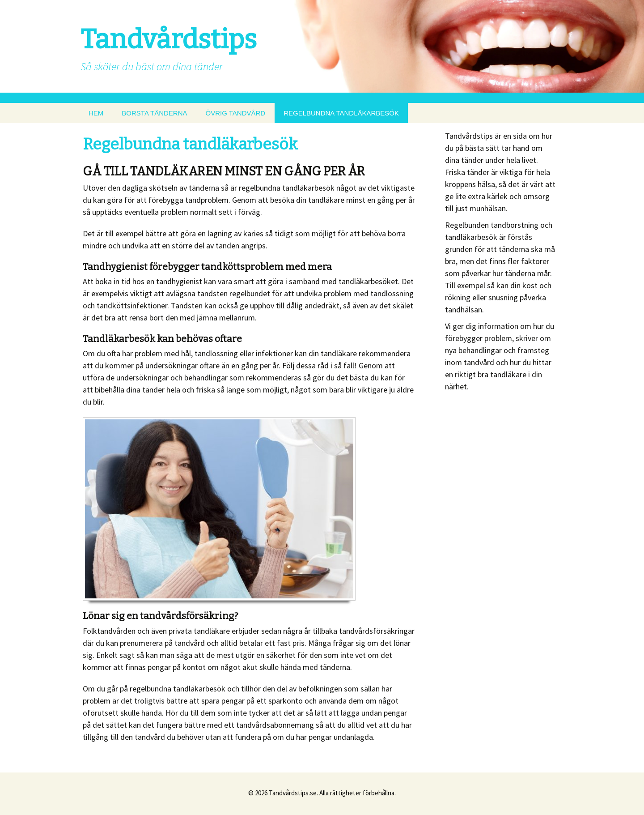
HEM (96, 113)
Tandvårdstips (169, 39)
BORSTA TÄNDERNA (154, 113)
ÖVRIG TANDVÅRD (236, 113)
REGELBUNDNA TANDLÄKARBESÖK (341, 113)
